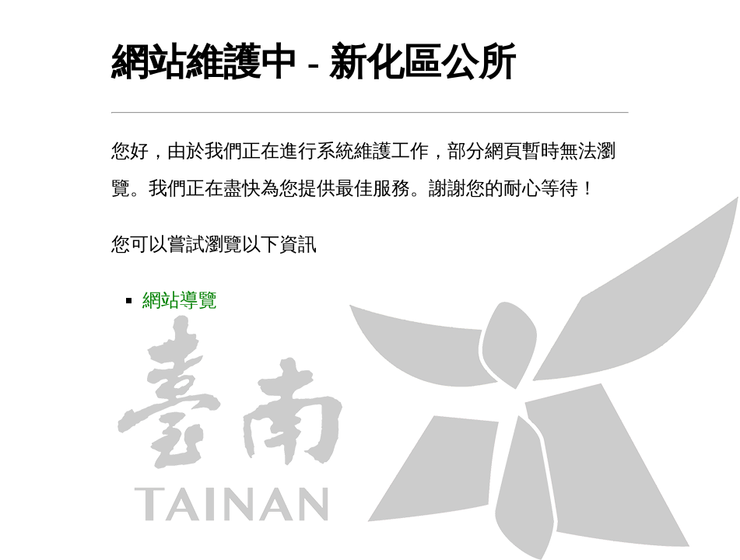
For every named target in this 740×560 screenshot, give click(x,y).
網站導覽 (180, 300)
